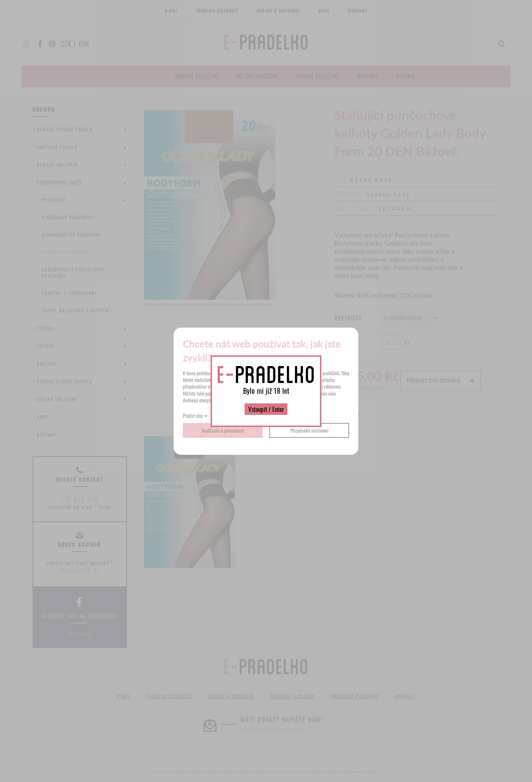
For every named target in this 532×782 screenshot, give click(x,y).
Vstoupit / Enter (266, 409)
